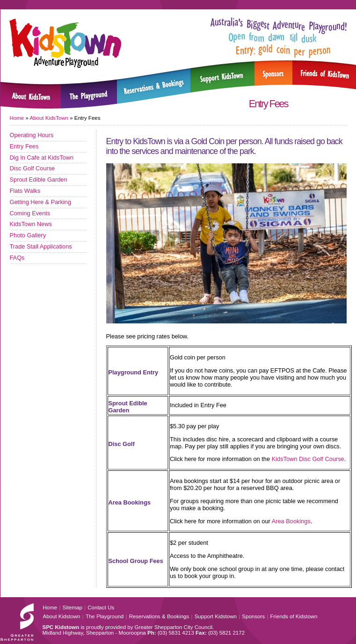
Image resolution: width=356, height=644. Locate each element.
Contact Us (101, 607)
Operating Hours (32, 135)
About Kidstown (62, 616)
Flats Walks (25, 191)
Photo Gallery (28, 235)
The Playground (105, 616)
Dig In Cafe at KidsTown (42, 157)
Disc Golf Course (33, 168)
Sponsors (253, 616)
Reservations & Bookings (159, 616)
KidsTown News (31, 224)
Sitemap (73, 607)
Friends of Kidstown (294, 616)
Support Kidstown (216, 616)
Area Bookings (291, 521)
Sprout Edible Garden (39, 179)
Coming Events (30, 213)
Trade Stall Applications (41, 246)
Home (17, 118)
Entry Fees (24, 146)
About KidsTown (49, 118)
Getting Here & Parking (41, 202)
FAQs (17, 258)
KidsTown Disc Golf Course (308, 459)
